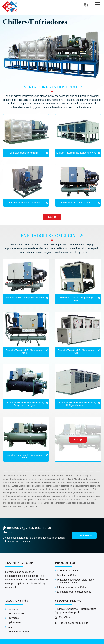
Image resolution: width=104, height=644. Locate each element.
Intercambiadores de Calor (72, 587)
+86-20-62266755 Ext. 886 (74, 623)
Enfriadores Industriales (52, 87)
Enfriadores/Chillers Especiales (74, 592)
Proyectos (13, 618)
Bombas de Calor (67, 575)
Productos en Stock (18, 632)
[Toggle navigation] (97, 4)
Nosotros (13, 609)
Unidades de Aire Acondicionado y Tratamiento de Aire (76, 581)
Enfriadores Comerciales (52, 236)
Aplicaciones (15, 623)
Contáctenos (84, 536)
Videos (12, 627)
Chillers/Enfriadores (68, 571)
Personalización (16, 614)
